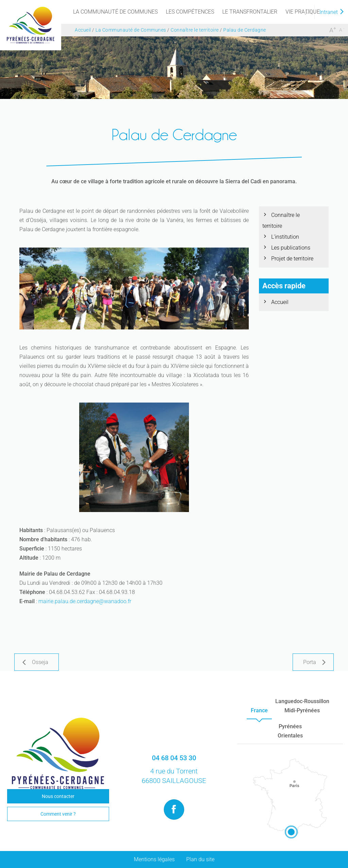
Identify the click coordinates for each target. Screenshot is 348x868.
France (259, 710)
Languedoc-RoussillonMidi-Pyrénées (302, 706)
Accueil (280, 302)
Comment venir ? (58, 814)
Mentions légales (154, 859)
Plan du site (200, 859)
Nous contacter (58, 796)
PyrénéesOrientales (290, 731)
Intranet (332, 12)
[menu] (115, 12)
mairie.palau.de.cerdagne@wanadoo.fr (85, 601)
